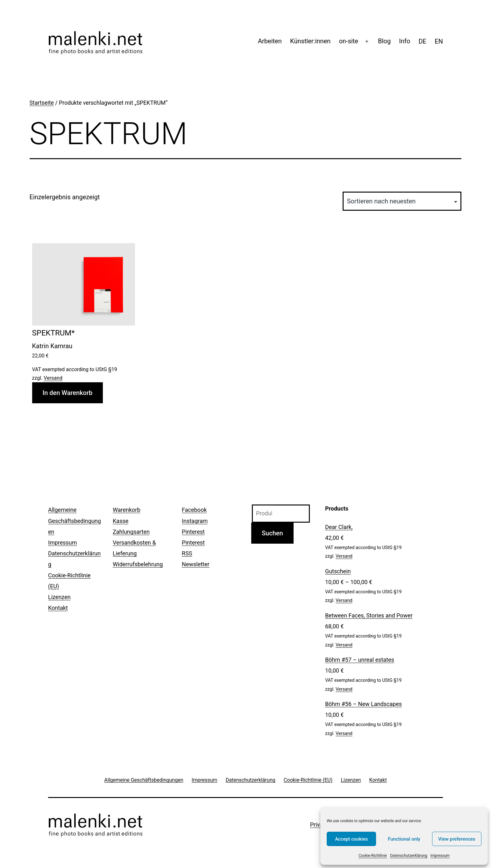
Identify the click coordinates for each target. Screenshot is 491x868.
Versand (53, 378)
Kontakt (58, 608)
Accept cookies (351, 839)
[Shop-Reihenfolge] (402, 201)
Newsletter (196, 564)
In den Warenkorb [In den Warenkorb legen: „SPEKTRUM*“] (68, 393)
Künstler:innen (310, 41)
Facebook (194, 510)
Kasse (121, 521)
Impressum (440, 856)
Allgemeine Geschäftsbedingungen (75, 521)
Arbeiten (270, 41)
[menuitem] (422, 41)
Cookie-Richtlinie (373, 856)
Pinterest (193, 532)
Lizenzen (59, 597)
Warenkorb (126, 510)
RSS (187, 553)
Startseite (42, 103)
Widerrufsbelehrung (138, 564)
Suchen (272, 533)
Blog (384, 41)
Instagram (195, 521)
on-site (348, 41)
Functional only (404, 839)
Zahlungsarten (131, 532)
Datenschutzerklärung (409, 856)
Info (405, 41)
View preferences (457, 839)
